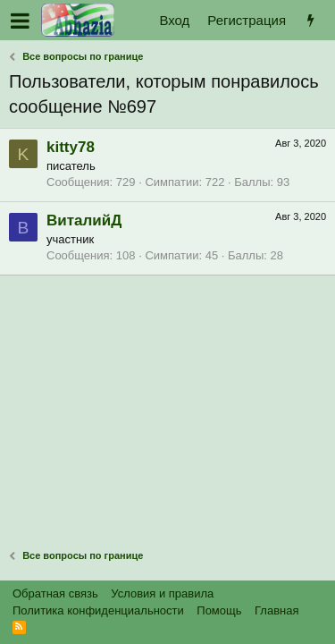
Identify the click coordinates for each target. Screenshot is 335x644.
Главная (276, 610)
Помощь (219, 610)
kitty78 (71, 147)
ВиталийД (84, 220)
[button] (20, 21)
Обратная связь (55, 593)
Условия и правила (162, 593)
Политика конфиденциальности (98, 610)
